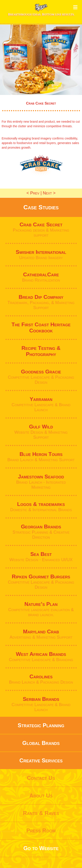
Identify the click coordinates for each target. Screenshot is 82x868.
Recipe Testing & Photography (41, 351)
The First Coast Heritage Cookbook (41, 327)
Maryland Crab (41, 632)
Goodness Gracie (41, 372)
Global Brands (41, 743)
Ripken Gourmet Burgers (41, 577)
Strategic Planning (41, 725)
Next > (49, 193)
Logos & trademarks (41, 504)
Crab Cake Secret (41, 224)
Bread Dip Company (41, 297)
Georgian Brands (41, 527)
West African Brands (41, 654)
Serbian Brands (41, 699)
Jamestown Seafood (41, 477)
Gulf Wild (41, 427)
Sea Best (41, 554)
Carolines (41, 676)
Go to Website (41, 848)
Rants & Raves (41, 813)
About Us (41, 796)
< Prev (33, 193)
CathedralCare (41, 274)
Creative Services (41, 760)
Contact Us (41, 778)
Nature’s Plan (41, 604)
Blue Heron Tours (41, 454)
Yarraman (41, 399)
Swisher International (41, 252)
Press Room (41, 830)
